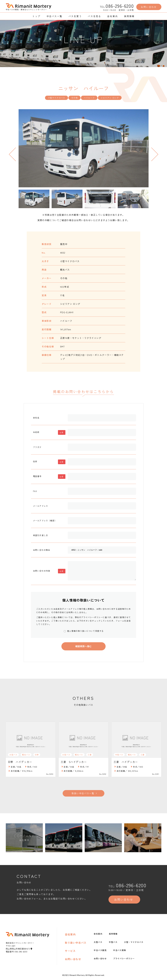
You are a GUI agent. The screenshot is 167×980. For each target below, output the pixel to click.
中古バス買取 (120, 951)
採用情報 (113, 935)
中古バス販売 (100, 951)
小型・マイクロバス (134, 943)
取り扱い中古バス (76, 944)
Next (151, 154)
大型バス (98, 943)
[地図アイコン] (32, 950)
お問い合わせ (73, 960)
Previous (16, 154)
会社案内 (70, 936)
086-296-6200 (120, 6)
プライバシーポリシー (124, 960)
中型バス (113, 943)
